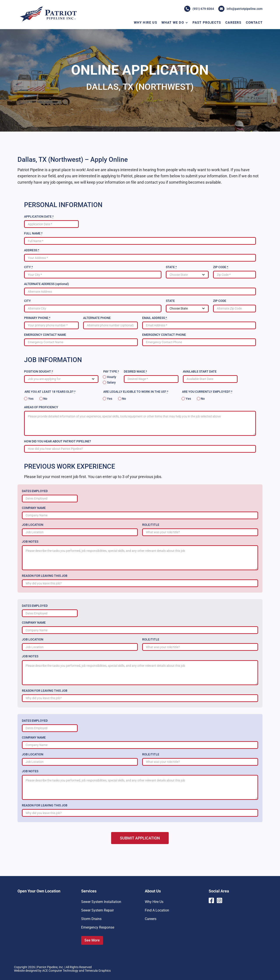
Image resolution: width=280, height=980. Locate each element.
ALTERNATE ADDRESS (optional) (46, 284)
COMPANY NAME (34, 508)
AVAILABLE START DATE (200, 371)
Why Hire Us (154, 902)
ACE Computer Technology (60, 971)
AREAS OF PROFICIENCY (41, 407)
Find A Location (157, 910)
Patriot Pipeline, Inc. (50, 967)
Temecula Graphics (98, 971)
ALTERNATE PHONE (97, 318)
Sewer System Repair (97, 910)
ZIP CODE (221, 267)
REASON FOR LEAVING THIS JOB (45, 576)
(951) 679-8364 (199, 9)
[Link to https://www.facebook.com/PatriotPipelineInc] (211, 901)
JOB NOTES (30, 542)
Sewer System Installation (101, 902)
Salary (111, 382)
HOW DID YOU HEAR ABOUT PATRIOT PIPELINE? (58, 441)
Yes (31, 399)
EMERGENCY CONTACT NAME (45, 335)
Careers (151, 919)
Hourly (112, 377)
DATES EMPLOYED (35, 491)
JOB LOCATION (33, 525)
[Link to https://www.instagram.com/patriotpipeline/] (220, 901)
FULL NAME (33, 233)
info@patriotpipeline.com (240, 9)
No (45, 399)
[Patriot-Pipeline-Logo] (48, 7)
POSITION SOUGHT (38, 371)
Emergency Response (98, 927)
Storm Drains (91, 919)
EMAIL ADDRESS (155, 318)
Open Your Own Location (39, 891)
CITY (28, 267)
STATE (171, 267)
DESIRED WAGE (135, 371)
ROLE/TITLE (151, 525)
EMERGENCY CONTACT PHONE (164, 335)
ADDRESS (32, 250)
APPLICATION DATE (39, 216)
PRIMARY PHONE (37, 318)
